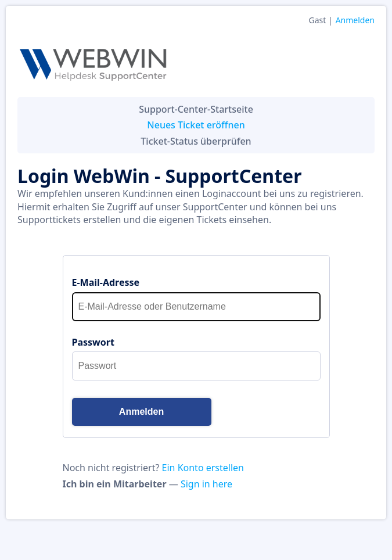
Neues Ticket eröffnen (196, 125)
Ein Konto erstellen (203, 468)
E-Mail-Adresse (106, 282)
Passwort (93, 342)
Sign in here (206, 484)
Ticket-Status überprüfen (196, 141)
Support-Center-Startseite (196, 109)
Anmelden (355, 20)
